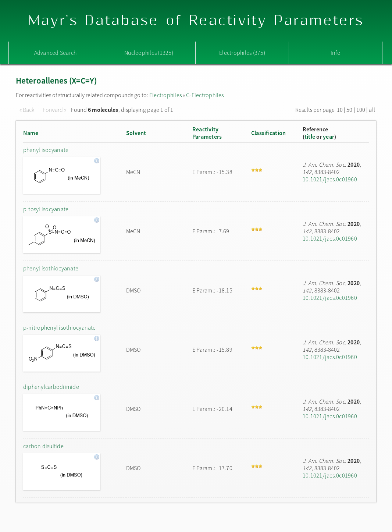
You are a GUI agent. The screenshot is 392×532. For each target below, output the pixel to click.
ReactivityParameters (207, 133)
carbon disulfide (43, 446)
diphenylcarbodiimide (51, 387)
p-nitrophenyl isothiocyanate (60, 327)
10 (340, 110)
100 (361, 110)
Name (31, 133)
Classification (268, 133)
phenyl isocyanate (46, 150)
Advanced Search (56, 53)
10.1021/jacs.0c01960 (330, 179)
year (329, 136)
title (310, 136)
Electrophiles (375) (242, 53)
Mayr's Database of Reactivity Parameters (196, 21)
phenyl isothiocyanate (51, 268)
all (372, 110)
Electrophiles (165, 95)
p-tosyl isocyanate (46, 209)
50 (349, 110)
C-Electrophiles (205, 95)
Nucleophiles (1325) (149, 53)
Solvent (136, 133)
